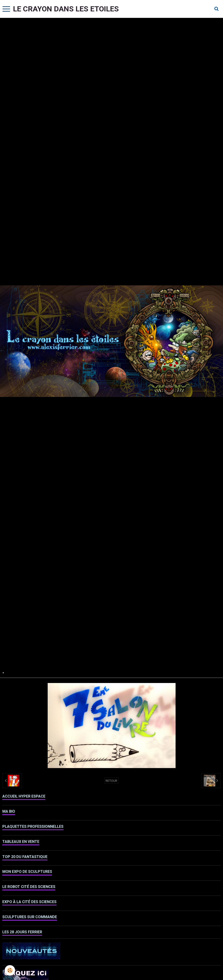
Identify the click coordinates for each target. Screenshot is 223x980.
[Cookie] (10, 970)
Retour (111, 781)
